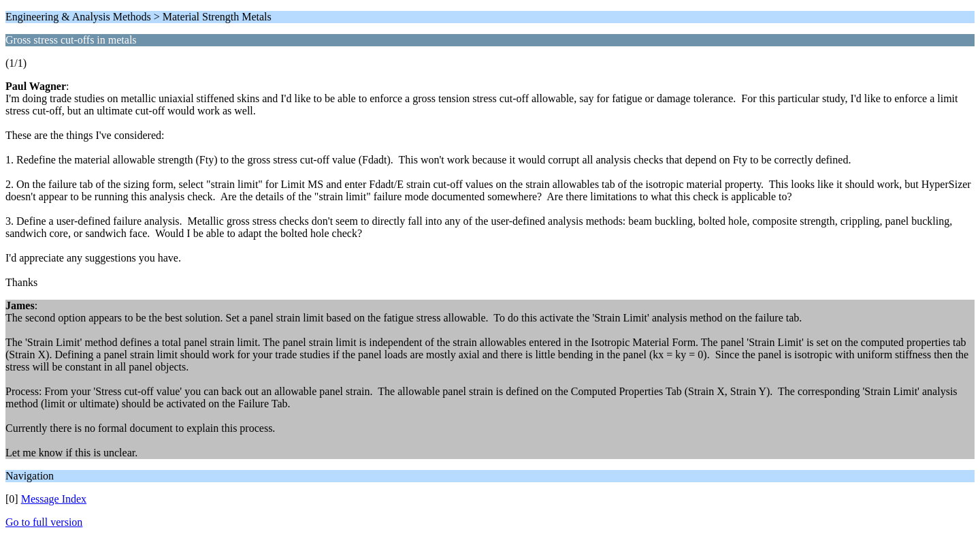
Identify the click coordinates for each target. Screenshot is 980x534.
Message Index (54, 499)
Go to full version (44, 522)
